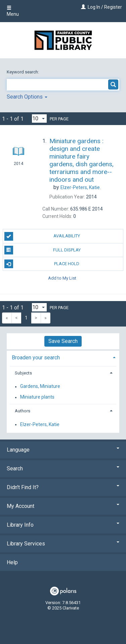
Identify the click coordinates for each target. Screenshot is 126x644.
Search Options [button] (27, 97)
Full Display (43, 250)
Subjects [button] (23, 373)
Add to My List (62, 278)
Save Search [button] (63, 341)
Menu (13, 11)
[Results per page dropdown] (39, 119)
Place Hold (42, 264)
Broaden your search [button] (36, 358)
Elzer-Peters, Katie (40, 424)
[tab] (63, 357)
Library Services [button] (63, 544)
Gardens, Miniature (40, 387)
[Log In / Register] (82, 7)
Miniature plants (37, 397)
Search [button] (63, 469)
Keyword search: (23, 72)
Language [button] (63, 450)
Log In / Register (105, 7)
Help (12, 562)
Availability (42, 236)
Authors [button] (23, 411)
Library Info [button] (63, 525)
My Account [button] (63, 506)
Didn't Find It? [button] (63, 487)
